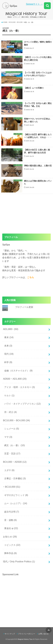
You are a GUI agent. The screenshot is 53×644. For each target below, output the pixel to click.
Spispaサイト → (34, 4)
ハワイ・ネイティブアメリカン (22, 404)
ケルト (9, 395)
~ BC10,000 (12, 487)
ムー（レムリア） (16, 503)
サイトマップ (10, 634)
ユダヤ (9, 470)
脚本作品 (11, 553)
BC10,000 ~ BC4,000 (16, 420)
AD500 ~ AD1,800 (15, 379)
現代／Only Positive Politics (19, 561)
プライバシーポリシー (27, 634)
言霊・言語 (12, 453)
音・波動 (11, 520)
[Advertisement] (26, 596)
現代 (9, 354)
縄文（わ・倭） (15, 445)
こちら (31, 277)
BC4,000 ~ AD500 (15, 462)
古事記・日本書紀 (15, 478)
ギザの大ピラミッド (16, 495)
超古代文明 (12, 512)
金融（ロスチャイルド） (18, 371)
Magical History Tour (25, 639)
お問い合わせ (44, 634)
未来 (8, 346)
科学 (8, 362)
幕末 (9, 337)
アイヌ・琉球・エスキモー (20, 387)
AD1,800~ (11, 329)
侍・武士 (11, 412)
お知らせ (10, 537)
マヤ (8, 437)
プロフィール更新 (24, 307)
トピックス (12, 545)
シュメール (12, 429)
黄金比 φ (11, 528)
